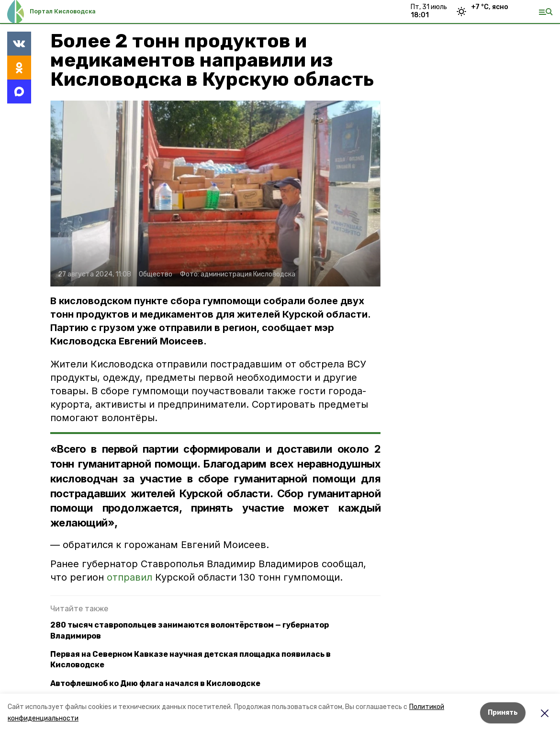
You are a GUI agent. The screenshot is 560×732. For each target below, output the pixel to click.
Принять (503, 713)
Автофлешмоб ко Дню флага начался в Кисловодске (155, 683)
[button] (215, 194)
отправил (129, 577)
